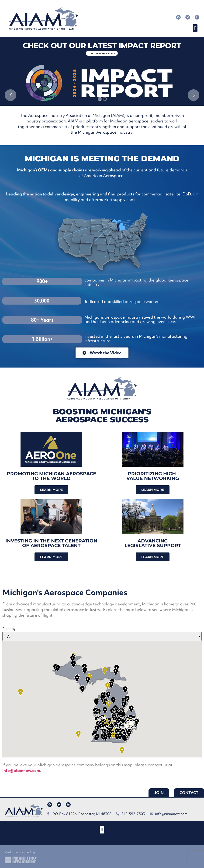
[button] (195, 28)
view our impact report (102, 53)
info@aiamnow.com (21, 770)
